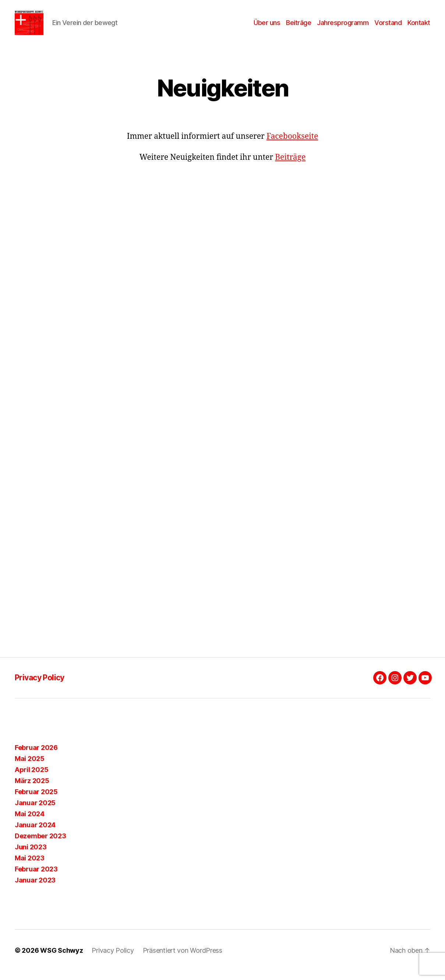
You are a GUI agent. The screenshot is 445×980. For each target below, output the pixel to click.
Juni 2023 (31, 856)
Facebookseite (292, 145)
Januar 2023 (35, 889)
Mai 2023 (30, 867)
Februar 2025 (36, 801)
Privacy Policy (40, 686)
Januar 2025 (35, 812)
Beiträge (299, 27)
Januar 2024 (35, 834)
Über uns (267, 27)
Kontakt (419, 27)
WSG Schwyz (61, 959)
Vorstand (388, 27)
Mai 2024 (30, 823)
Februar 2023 (36, 878)
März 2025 (32, 789)
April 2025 (31, 778)
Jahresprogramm (343, 27)
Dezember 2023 (40, 845)
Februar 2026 (36, 756)
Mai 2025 (30, 767)
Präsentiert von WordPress (183, 959)
